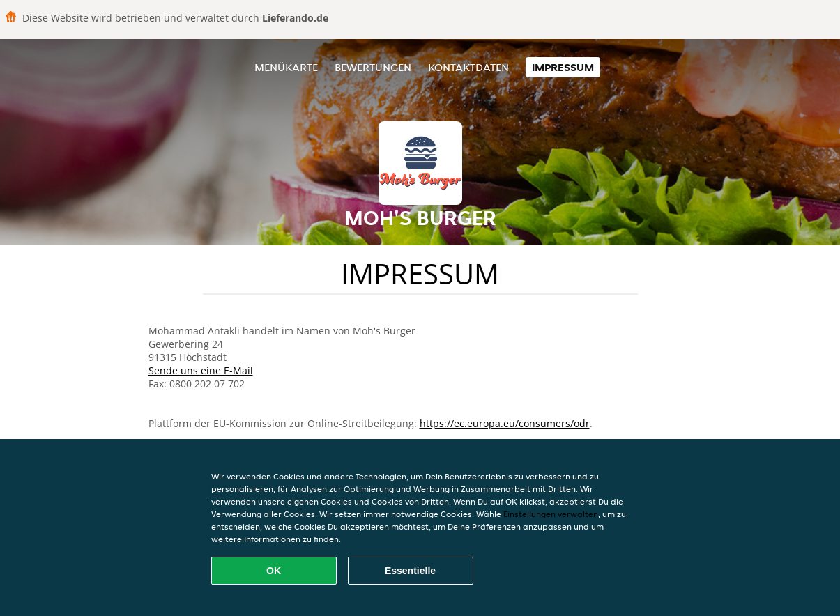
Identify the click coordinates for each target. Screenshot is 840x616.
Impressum (563, 67)
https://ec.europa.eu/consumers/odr (505, 423)
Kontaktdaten (468, 67)
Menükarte (286, 67)
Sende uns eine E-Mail (201, 370)
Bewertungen (373, 67)
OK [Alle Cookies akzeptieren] (274, 571)
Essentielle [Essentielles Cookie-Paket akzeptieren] (410, 571)
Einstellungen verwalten (551, 514)
